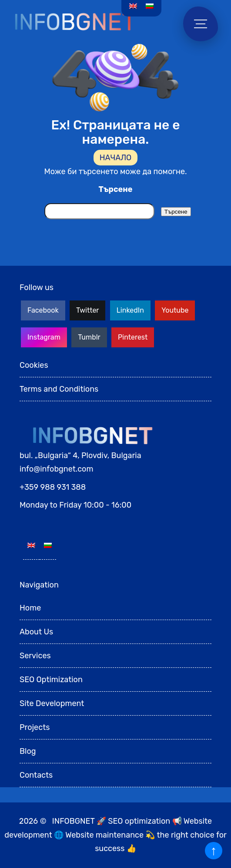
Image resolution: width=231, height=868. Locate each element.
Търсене (116, 189)
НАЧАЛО (116, 158)
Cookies (34, 365)
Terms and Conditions (59, 389)
